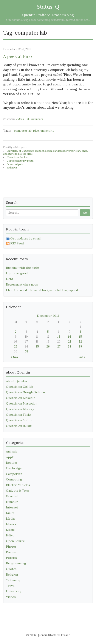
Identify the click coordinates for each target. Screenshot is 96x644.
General (12, 496)
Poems (11, 552)
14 (70, 337)
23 (16, 347)
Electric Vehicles (18, 485)
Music (10, 530)
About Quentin (16, 381)
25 (37, 347)
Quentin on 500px (19, 420)
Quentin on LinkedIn (21, 398)
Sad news (12, 168)
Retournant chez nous (22, 284)
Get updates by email (23, 238)
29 (80, 347)
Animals (12, 451)
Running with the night (23, 268)
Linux (10, 513)
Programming (16, 563)
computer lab (23, 131)
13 (59, 337)
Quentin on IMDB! (19, 426)
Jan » (82, 357)
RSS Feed (15, 243)
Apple (10, 457)
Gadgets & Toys (17, 491)
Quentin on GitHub (20, 387)
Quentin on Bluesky (20, 409)
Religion (12, 575)
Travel (11, 586)
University (14, 591)
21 (70, 342)
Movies (11, 524)
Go (85, 213)
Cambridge (14, 468)
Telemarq (13, 580)
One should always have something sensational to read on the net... (48, 20)
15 (80, 337)
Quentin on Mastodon (22, 403)
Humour (12, 502)
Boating (12, 463)
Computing (14, 479)
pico (36, 131)
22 (80, 342)
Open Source (15, 541)
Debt (10, 279)
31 (26, 351)
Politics (11, 558)
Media (10, 519)
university (47, 131)
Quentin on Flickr (19, 415)
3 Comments (35, 119)
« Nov (14, 357)
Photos (11, 547)
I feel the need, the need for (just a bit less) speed (42, 290)
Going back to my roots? (20, 161)
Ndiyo (10, 535)
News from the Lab (17, 157)
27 (59, 347)
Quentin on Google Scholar (26, 392)
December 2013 (48, 316)
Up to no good (17, 273)
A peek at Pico (18, 56)
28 (70, 347)
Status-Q (48, 7)
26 (48, 347)
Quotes (11, 569)
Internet (12, 507)
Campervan (14, 474)
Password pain (15, 164)
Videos (20, 119)
